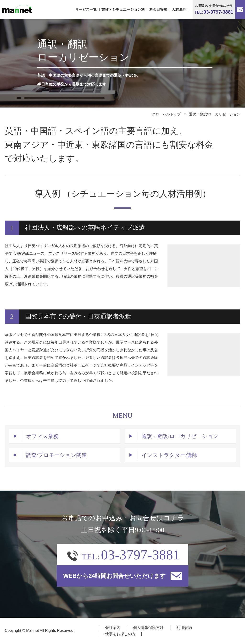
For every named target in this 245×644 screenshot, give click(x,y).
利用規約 (184, 628)
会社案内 (113, 628)
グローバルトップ (166, 114)
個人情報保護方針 (148, 628)
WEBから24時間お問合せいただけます (122, 576)
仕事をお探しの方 (120, 634)
